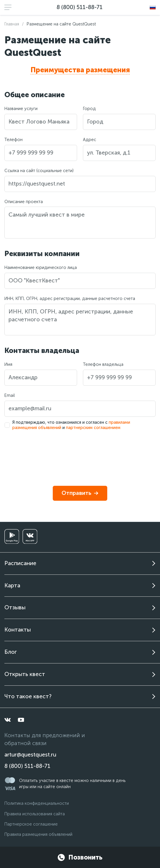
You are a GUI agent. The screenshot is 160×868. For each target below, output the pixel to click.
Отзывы (15, 607)
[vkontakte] (8, 720)
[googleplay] (12, 536)
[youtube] (21, 720)
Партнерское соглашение (31, 824)
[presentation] (49, 452)
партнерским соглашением (93, 428)
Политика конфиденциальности (37, 803)
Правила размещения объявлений (38, 834)
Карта (12, 585)
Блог (11, 652)
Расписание (20, 563)
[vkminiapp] (30, 536)
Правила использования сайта (35, 814)
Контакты (18, 630)
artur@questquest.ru (30, 755)
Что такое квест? (28, 696)
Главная (12, 24)
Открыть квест (25, 674)
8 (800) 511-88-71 (80, 7)
